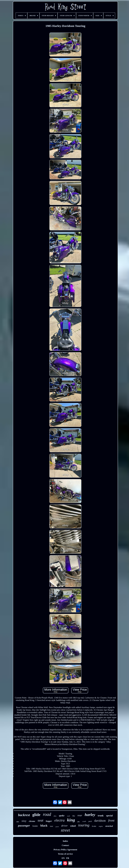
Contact (65, 845)
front (111, 820)
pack (90, 821)
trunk (101, 816)
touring (84, 825)
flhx (79, 822)
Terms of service (65, 854)
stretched (109, 826)
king (71, 820)
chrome (32, 821)
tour (52, 826)
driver (64, 826)
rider (18, 822)
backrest (24, 815)
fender (35, 826)
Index (65, 841)
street (65, 830)
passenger (24, 826)
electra (60, 820)
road (47, 814)
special (109, 816)
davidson (100, 821)
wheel (73, 826)
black (44, 826)
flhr (74, 816)
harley (90, 815)
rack (68, 816)
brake (94, 826)
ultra (55, 816)
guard (57, 827)
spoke (62, 816)
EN (63, 858)
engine (101, 826)
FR (68, 858)
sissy (24, 821)
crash (84, 821)
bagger (49, 821)
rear (80, 815)
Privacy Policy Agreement (65, 850)
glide (36, 815)
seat (41, 820)
